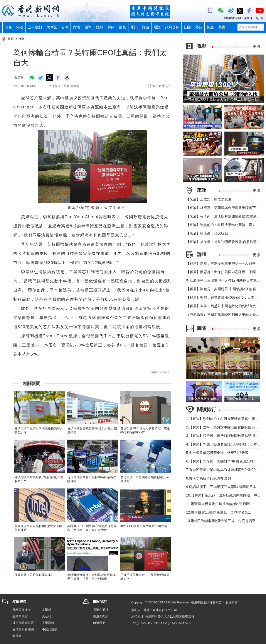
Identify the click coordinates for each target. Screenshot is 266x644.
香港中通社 (101, 610)
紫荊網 (17, 636)
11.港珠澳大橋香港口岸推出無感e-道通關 (218, 504)
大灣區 (52, 27)
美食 (222, 27)
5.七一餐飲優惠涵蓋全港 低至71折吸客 (217, 453)
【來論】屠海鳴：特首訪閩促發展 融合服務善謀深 (225, 242)
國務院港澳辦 (22, 610)
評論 (146, 27)
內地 (76, 27)
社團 (187, 27)
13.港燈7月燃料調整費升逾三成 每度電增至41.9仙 (226, 521)
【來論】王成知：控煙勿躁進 (209, 199)
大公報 (47, 616)
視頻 (111, 27)
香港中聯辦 (20, 616)
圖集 (123, 27)
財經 (99, 27)
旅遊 (210, 27)
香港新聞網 (101, 616)
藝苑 (199, 27)
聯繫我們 (99, 623)
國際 (88, 27)
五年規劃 (35, 27)
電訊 (134, 27)
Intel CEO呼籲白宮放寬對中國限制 (144, 526)
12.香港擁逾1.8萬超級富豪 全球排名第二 (219, 512)
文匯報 (47, 610)
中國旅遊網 (50, 629)
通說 (157, 27)
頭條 (8, 27)
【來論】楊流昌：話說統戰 (207, 233)
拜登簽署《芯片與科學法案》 (34, 575)
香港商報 (48, 623)
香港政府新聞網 (23, 629)
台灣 (65, 27)
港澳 (20, 27)
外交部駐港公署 (23, 623)
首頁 (11, 39)
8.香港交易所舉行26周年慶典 (209, 478)
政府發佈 (172, 27)
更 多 (257, 47)
